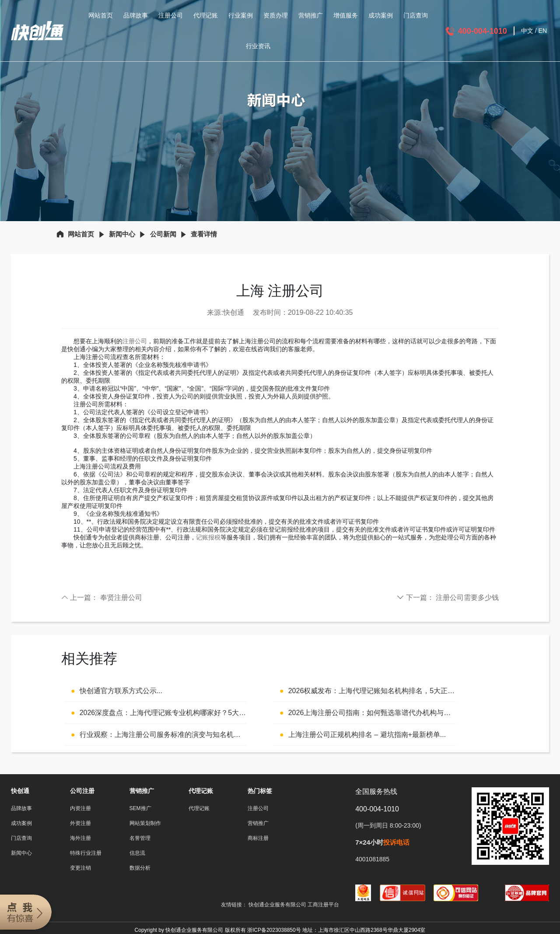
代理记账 (206, 15)
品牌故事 (136, 15)
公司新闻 (163, 234)
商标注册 (258, 838)
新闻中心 (122, 234)
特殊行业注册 (86, 853)
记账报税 (208, 537)
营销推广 (311, 15)
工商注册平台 (323, 905)
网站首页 (101, 15)
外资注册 (80, 823)
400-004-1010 (483, 31)
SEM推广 (140, 808)
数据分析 (140, 868)
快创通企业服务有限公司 (278, 905)
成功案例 (381, 15)
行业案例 (241, 15)
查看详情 (204, 234)
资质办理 (276, 15)
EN (543, 31)
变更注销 (80, 868)
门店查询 (416, 15)
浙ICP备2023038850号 (274, 930)
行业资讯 (258, 46)
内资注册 (80, 808)
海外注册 (80, 838)
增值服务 (346, 15)
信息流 (137, 853)
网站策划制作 (145, 823)
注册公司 (171, 15)
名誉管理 (140, 838)
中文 (527, 31)
